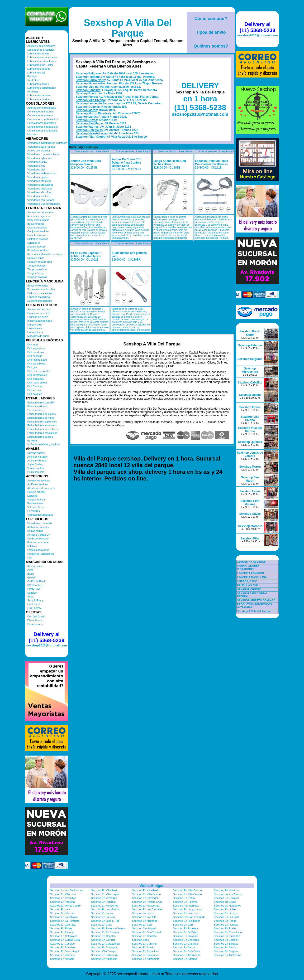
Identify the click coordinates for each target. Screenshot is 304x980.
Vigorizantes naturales (40, 515)
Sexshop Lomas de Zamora (94, 103)
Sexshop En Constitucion (229, 932)
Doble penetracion (38, 539)
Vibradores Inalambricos (41, 173)
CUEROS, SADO (247, 581)
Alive (30, 570)
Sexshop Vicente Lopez (92, 133)
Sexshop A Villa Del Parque (128, 28)
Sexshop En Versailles (63, 898)
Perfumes (33, 92)
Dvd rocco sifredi (37, 383)
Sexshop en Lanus (143, 913)
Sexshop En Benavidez (146, 951)
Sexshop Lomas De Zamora (66, 890)
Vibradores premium (39, 181)
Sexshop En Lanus (102, 913)
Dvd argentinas (36, 348)
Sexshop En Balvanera (104, 955)
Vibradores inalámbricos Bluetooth (47, 143)
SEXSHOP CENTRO (249, 589)
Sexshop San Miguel (144, 928)
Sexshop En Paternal (103, 902)
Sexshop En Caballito (185, 944)
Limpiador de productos (41, 50)
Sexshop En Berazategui (64, 951)
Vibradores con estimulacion (44, 154)
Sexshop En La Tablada (64, 917)
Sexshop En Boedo (143, 947)
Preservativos (35, 503)
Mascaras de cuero (38, 336)
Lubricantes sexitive (39, 95)
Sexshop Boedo (87, 93)
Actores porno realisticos (42, 108)
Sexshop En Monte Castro (65, 906)
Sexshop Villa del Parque (93, 87)
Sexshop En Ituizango (145, 921)
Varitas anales (36, 468)
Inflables (32, 546)
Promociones (35, 624)
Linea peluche (36, 332)
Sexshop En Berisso (226, 947)
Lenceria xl (34, 243)
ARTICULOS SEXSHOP (251, 562)
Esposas (32, 496)
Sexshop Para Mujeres (250, 503)
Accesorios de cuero (39, 309)
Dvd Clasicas (35, 386)
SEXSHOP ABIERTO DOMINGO (256, 600)
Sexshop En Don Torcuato (147, 932)
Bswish (31, 577)
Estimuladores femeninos (42, 425)
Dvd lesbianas (36, 379)
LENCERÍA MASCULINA (252, 577)
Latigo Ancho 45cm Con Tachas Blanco (170, 163)
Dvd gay (32, 367)
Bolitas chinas (35, 531)
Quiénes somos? (211, 46)
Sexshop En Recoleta (227, 898)
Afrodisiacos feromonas (41, 488)
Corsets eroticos (37, 235)
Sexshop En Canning (144, 944)
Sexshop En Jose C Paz (105, 921)
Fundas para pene (38, 542)
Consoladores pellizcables (43, 119)
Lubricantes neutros (39, 69)
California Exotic (37, 581)
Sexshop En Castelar (226, 940)
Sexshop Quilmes (88, 107)
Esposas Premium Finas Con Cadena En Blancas (211, 163)
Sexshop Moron (86, 110)
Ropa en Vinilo (36, 258)
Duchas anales (36, 453)
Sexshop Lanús (86, 117)
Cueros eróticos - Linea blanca (92, 152)
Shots (31, 597)
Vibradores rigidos (38, 177)
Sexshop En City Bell (103, 940)
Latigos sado (35, 325)
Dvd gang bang (36, 364)
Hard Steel (33, 604)
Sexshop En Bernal (184, 947)
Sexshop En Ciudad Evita (65, 940)
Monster (32, 134)
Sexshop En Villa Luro (227, 890)
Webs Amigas (152, 886)
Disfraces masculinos (40, 293)
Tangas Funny (36, 273)
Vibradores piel (36, 170)
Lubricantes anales (38, 53)
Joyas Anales (35, 464)
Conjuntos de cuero (39, 313)
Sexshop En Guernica (63, 925)
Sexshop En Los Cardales (147, 909)
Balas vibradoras (37, 406)
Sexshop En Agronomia (146, 959)
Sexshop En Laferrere (186, 913)
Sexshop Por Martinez (186, 906)
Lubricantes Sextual (39, 99)
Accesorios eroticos (39, 480)
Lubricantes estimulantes (42, 61)
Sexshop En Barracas (63, 955)
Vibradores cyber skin (40, 158)
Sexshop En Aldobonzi (104, 959)
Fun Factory (34, 608)
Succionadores (36, 410)
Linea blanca (35, 328)
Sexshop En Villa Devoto (146, 894)
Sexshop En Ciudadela (227, 936)
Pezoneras (34, 511)
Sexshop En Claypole (185, 936)
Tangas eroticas (36, 266)
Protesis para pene (38, 550)
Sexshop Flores (86, 97)
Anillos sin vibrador (38, 527)
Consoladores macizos (40, 112)
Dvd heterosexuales (39, 371)
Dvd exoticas (35, 356)
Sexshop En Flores (61, 928)
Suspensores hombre (40, 301)
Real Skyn (33, 80)
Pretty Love (34, 589)
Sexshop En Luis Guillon (105, 909)
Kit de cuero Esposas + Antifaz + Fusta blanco (86, 255)
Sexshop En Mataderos (228, 906)
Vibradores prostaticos (40, 185)
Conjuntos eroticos (38, 231)
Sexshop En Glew (101, 925)
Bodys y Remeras (38, 286)
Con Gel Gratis (36, 616)
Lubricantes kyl (36, 73)
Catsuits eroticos (37, 228)
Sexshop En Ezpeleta (185, 928)
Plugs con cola (36, 472)
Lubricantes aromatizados (42, 57)
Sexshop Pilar (85, 137)
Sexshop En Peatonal (63, 902)
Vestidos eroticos (37, 277)
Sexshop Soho (141, 940)
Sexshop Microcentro (90, 83)
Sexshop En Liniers (225, 909)
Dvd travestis (35, 394)
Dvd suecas (34, 390)
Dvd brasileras (36, 352)
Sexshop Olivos (86, 120)
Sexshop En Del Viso (185, 932)
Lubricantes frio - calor (40, 65)
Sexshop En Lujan (61, 909)
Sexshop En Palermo (185, 902)
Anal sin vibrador (37, 461)
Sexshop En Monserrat (104, 906)
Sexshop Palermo (88, 77)
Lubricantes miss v (38, 84)
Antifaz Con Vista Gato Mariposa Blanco (86, 163)
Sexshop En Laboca (226, 913)
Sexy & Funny (35, 600)
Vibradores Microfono (40, 192)
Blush (31, 574)
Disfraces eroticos (38, 239)
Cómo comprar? (211, 19)
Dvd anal (32, 344)
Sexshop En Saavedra (145, 898)
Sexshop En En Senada (105, 932)
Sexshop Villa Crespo (90, 100)
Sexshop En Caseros (62, 944)
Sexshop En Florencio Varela (108, 928)
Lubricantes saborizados (41, 88)
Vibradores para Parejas (41, 147)
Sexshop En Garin (183, 925)
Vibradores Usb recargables (43, 204)
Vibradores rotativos (39, 196)
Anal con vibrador (38, 457)
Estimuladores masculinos (43, 429)
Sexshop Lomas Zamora (228, 894)
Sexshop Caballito (88, 90)
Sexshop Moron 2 (250, 526)
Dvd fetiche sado (37, 360)
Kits (29, 558)
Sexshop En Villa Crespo (187, 894)
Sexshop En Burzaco (226, 944)
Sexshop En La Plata (144, 917)
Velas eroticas (35, 507)
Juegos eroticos (36, 500)
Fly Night (32, 76)
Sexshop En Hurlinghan (187, 921)
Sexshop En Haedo (225, 921)
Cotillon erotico (36, 492)
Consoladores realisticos (42, 123)
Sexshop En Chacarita (186, 940)
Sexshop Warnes (87, 127)
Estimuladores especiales (42, 422)
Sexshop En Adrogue (185, 959)
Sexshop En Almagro (62, 959)
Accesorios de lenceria (40, 212)
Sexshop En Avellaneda (187, 955)
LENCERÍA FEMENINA (251, 573)
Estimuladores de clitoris (41, 414)
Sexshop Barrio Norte (90, 80)
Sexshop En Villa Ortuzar (188, 890)
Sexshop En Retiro (184, 898)
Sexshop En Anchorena (228, 955)
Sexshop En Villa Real (104, 890)
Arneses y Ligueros (38, 216)
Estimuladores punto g (40, 437)
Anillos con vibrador (39, 150)
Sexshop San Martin (89, 123)
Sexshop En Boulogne (104, 947)
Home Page (76, 147)
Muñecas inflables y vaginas (44, 444)
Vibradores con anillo (40, 523)
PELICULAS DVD (248, 585)
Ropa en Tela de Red (40, 262)
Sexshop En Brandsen (63, 947)
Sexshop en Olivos (225, 902)
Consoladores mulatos (40, 115)
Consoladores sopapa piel (42, 131)
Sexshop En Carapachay (105, 944)
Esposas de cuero (38, 317)
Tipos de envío (211, 32)
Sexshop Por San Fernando (189, 917)
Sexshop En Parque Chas (147, 902)
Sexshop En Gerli (142, 925)
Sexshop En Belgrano (227, 951)
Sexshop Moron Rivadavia (93, 113)
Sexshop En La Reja (103, 917)
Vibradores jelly (36, 166)
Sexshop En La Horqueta (65, 921)
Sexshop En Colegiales (64, 936)
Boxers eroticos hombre (41, 289)
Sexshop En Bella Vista (186, 951)
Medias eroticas (36, 247)
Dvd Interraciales (37, 375)
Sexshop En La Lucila (227, 917)
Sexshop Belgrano (88, 73)
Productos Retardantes (41, 554)
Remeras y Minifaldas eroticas (45, 254)
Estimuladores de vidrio (41, 418)
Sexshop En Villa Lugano (106, 894)
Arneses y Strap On (39, 535)
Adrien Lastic (35, 566)
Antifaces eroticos (38, 484)
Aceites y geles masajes (41, 46)
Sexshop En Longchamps (188, 909)
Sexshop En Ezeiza (225, 928)
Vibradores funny (37, 162)
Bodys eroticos (36, 224)
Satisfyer (32, 593)
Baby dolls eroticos (38, 220)
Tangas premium (37, 269)
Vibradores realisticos (40, 189)
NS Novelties (35, 585)
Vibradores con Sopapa (41, 200)
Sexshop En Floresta (226, 925)
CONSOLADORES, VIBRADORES (249, 568)
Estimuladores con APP (41, 403)
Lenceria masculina (39, 297)
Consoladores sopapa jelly (43, 127)
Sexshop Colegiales (89, 130)
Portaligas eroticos (38, 250)
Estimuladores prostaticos (42, 433)
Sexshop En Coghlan (103, 936)
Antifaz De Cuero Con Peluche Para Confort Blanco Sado (126, 163)
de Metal (32, 441)
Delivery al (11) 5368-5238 (47, 637)
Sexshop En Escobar (62, 932)
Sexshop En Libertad (62, 913)
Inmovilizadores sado (40, 321)
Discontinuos (35, 620)
